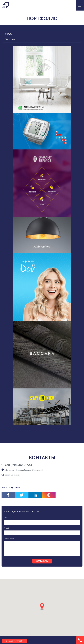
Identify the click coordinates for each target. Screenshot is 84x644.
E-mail (7, 528)
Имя (6, 518)
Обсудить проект (15, 641)
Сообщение (9, 539)
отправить (42, 561)
